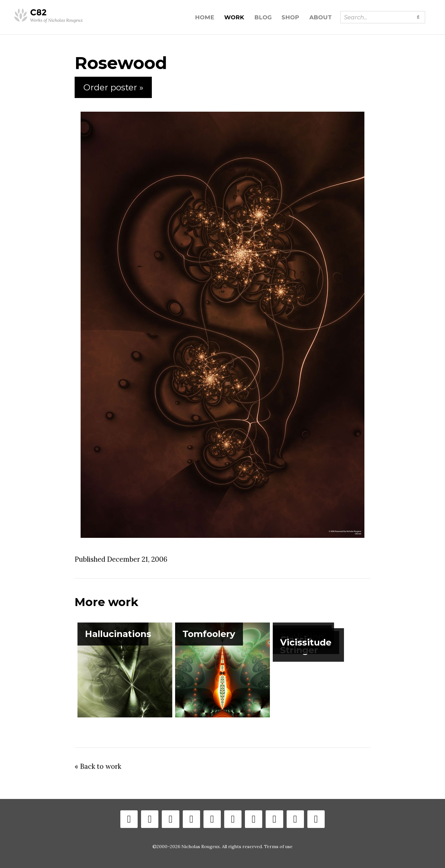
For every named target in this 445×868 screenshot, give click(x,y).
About (321, 17)
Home (205, 17)
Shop (290, 17)
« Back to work (98, 766)
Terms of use (278, 846)
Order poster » (113, 87)
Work (234, 17)
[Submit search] (418, 17)
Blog (263, 17)
